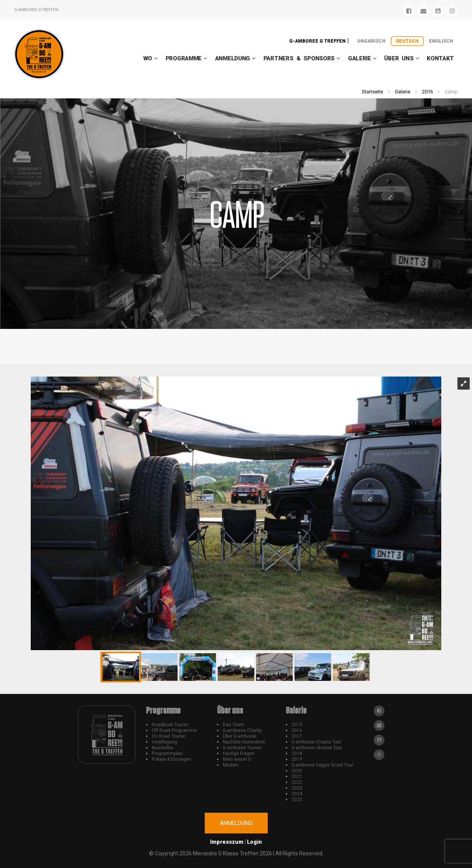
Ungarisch (371, 41)
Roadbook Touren (170, 725)
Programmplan (167, 753)
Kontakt (440, 58)
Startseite (372, 92)
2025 (297, 800)
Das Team (234, 725)
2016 (427, 92)
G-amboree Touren (242, 748)
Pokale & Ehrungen (171, 759)
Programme (184, 58)
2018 (297, 753)
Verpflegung (164, 742)
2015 (297, 725)
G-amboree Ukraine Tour (317, 748)
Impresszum (227, 842)
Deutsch (407, 41)
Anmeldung (233, 58)
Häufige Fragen (239, 753)
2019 (297, 759)
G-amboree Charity (242, 730)
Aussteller (163, 748)
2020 (297, 771)
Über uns (399, 58)
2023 (297, 788)
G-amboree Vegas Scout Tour (322, 765)
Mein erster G (237, 759)
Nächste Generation (244, 742)
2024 (297, 794)
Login (254, 842)
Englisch (441, 41)
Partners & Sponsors (299, 58)
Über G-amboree (240, 736)
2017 (297, 736)
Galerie (359, 58)
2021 (297, 777)
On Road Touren (169, 736)
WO (148, 58)
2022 (297, 782)
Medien (231, 765)
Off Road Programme (174, 730)
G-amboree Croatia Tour (316, 742)
